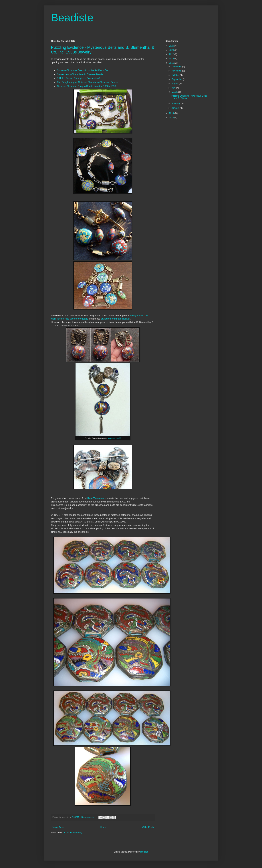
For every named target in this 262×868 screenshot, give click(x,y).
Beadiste (72, 18)
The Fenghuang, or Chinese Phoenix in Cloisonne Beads (87, 82)
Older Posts (148, 827)
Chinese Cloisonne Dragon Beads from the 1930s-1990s (87, 86)
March (175, 92)
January (176, 108)
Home (103, 827)
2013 (172, 118)
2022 (172, 54)
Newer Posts (58, 827)
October (176, 75)
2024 (172, 50)
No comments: (88, 817)
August (175, 84)
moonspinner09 (114, 438)
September (177, 79)
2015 (172, 63)
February (176, 104)
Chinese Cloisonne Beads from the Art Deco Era (83, 70)
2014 (172, 113)
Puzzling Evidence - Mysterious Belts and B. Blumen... (189, 97)
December (177, 67)
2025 (172, 46)
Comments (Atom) (73, 833)
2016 (172, 59)
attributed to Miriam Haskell (116, 319)
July (174, 88)
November (177, 71)
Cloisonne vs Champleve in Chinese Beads (80, 74)
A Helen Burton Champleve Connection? (79, 78)
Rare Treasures (96, 498)
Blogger (144, 852)
